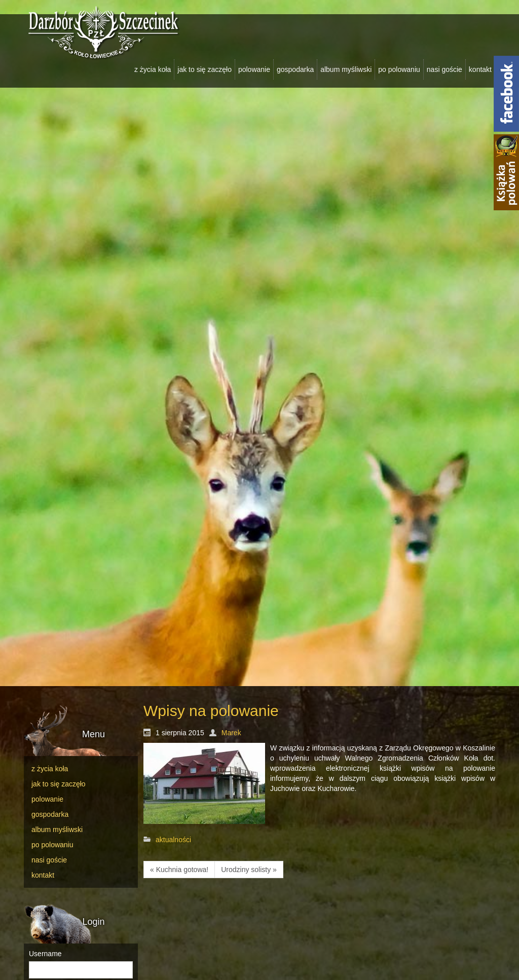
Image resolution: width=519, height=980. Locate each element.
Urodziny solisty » (249, 870)
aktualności (173, 840)
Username (45, 954)
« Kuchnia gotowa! (179, 870)
